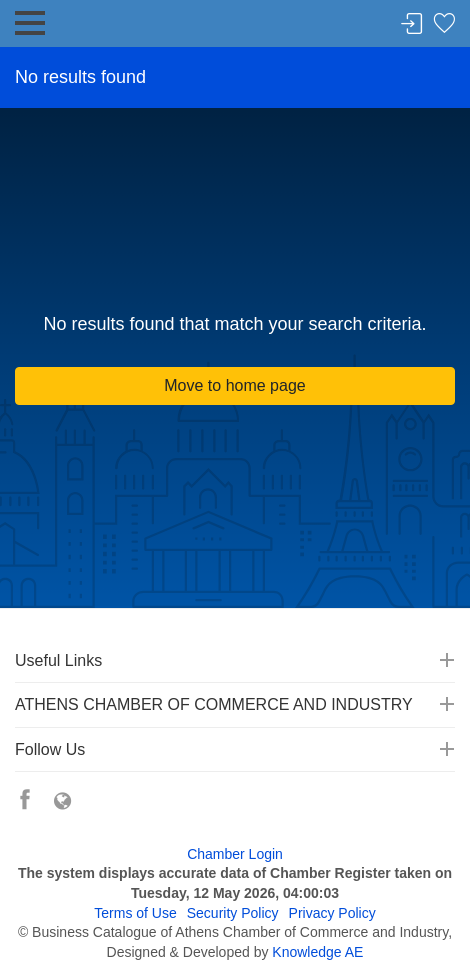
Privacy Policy (332, 913)
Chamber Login (235, 854)
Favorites (444, 24)
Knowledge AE (317, 952)
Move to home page (234, 385)
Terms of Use (135, 913)
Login (412, 24)
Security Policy (233, 913)
